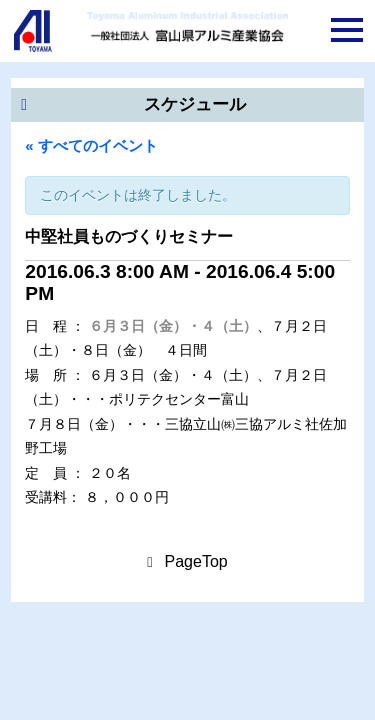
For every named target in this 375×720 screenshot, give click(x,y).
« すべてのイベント (91, 145)
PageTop (196, 561)
